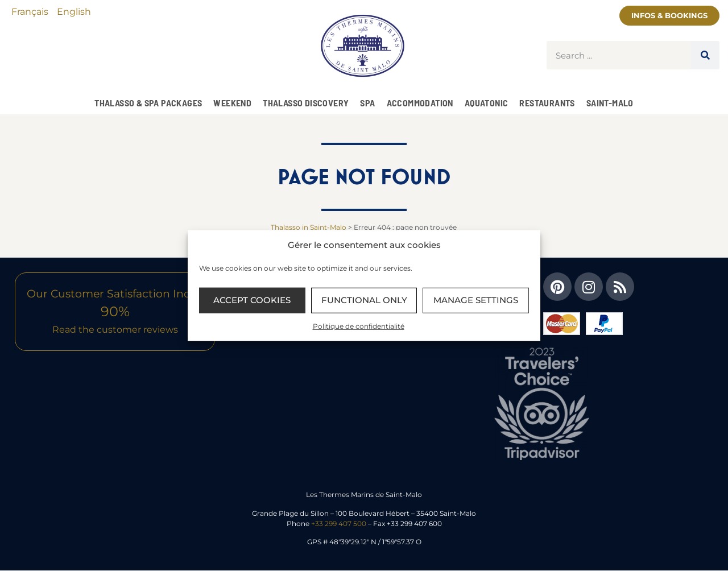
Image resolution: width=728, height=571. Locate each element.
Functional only (364, 300)
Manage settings (476, 300)
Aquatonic (487, 103)
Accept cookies (252, 300)
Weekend (232, 103)
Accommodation (420, 103)
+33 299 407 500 (339, 524)
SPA (367, 103)
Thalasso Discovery (306, 103)
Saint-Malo (610, 103)
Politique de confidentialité (359, 326)
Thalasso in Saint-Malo (309, 227)
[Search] (705, 55)
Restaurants (547, 103)
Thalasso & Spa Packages (148, 103)
